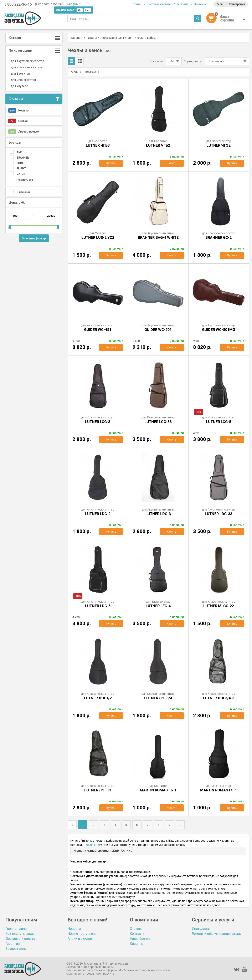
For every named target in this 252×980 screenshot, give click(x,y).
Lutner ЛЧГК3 (98, 790)
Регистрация (237, 4)
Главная (77, 38)
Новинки (19, 110)
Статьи (137, 4)
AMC (20, 152)
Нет (88, 10)
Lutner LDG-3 (158, 514)
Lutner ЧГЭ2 (218, 145)
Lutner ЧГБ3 (98, 145)
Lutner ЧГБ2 (158, 145)
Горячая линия (17, 929)
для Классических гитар (28, 67)
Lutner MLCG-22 (219, 606)
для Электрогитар (23, 80)
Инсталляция (202, 929)
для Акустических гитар (27, 61)
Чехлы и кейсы (145, 38)
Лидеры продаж (24, 131)
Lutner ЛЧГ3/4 (158, 698)
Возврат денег (17, 949)
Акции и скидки (80, 939)
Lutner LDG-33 (218, 514)
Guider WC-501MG (219, 330)
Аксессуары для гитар (116, 38)
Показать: (156, 61)
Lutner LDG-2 (98, 514)
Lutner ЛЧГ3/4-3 (219, 698)
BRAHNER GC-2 (218, 237)
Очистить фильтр (34, 238)
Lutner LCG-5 (219, 422)
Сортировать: (193, 61)
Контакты (200, 4)
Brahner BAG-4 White (158, 237)
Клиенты (137, 944)
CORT (20, 163)
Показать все (25, 180)
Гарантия (182, 4)
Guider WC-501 (158, 330)
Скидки (18, 121)
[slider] (10, 225)
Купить (111, 163)
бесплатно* (93, 845)
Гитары (92, 38)
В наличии (23, 192)
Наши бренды (141, 939)
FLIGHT (21, 168)
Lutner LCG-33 (158, 422)
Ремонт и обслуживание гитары (217, 934)
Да (80, 10)
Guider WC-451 (98, 330)
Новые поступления (83, 934)
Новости (74, 929)
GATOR (21, 174)
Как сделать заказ (20, 934)
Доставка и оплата (159, 4)
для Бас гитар (20, 74)
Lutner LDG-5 (98, 606)
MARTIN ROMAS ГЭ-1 (219, 790)
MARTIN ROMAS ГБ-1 (158, 790)
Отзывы (136, 929)
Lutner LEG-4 (158, 606)
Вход (220, 4)
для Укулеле (19, 86)
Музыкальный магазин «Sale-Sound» (103, 851)
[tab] (34, 38)
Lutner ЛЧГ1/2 (98, 698)
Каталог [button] (15, 38)
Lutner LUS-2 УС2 (98, 237)
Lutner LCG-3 (98, 422)
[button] (227, 19)
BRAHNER (23, 158)
